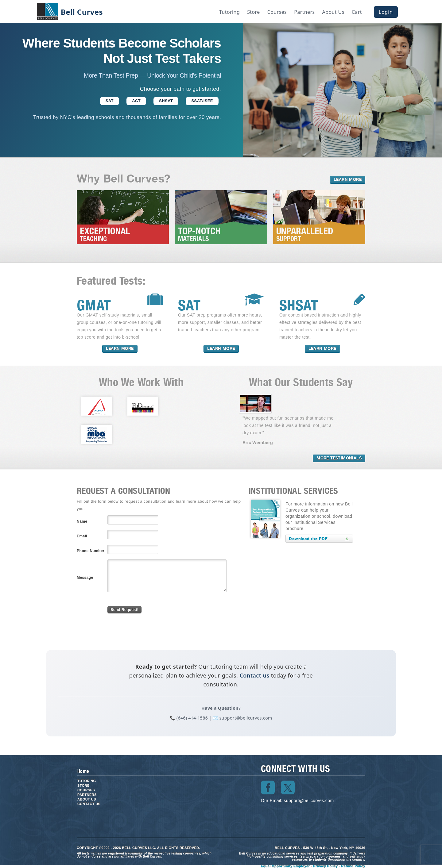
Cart (357, 12)
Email (82, 536)
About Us (333, 12)
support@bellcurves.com (309, 801)
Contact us (254, 675)
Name (82, 521)
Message (85, 578)
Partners (304, 12)
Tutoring (229, 12)
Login (386, 12)
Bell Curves (82, 12)
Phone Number (91, 551)
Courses (277, 12)
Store (254, 12)
